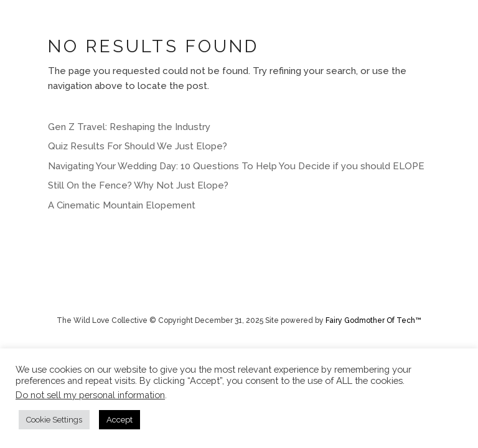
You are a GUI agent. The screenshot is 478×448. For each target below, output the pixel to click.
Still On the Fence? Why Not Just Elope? (138, 185)
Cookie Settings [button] (54, 420)
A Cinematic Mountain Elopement (122, 205)
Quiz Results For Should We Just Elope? (138, 146)
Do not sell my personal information (90, 395)
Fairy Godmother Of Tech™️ (373, 320)
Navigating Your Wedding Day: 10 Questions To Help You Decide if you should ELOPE (236, 166)
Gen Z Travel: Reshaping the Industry (129, 127)
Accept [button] (119, 420)
